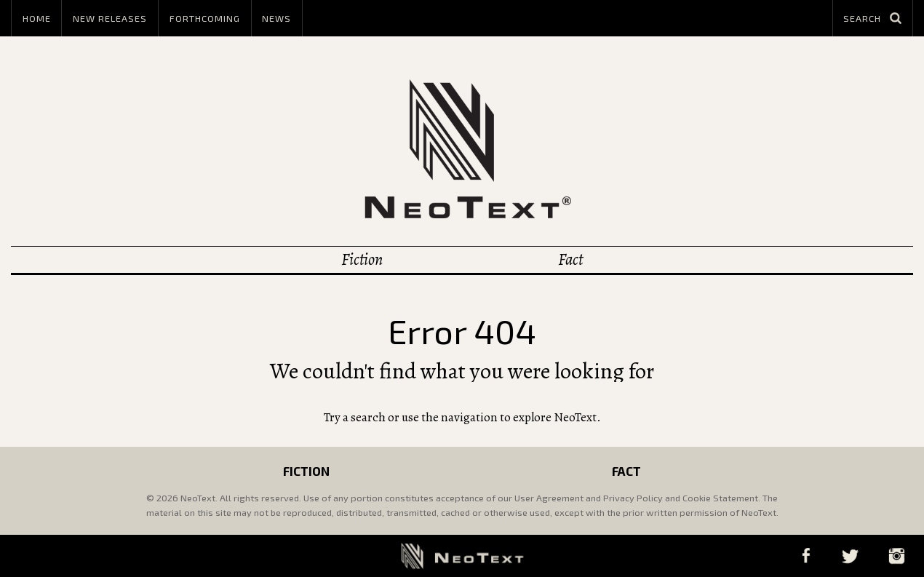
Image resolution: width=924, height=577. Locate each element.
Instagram (896, 556)
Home (37, 18)
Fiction (362, 259)
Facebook (806, 556)
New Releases (110, 18)
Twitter (850, 556)
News (276, 18)
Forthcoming (205, 18)
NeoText (462, 149)
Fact (570, 259)
